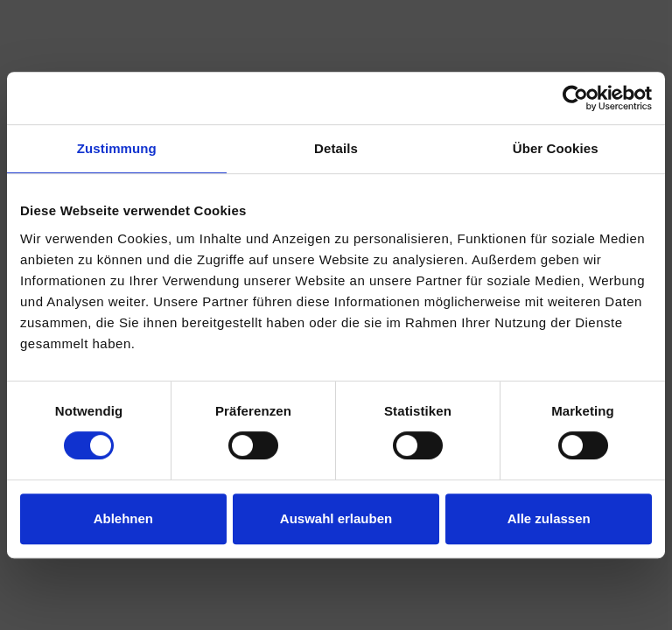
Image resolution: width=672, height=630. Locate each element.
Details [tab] (336, 148)
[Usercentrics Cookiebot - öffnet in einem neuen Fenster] (575, 98)
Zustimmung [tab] (117, 148)
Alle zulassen (549, 518)
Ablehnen (123, 518)
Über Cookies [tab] (556, 148)
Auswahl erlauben (336, 518)
